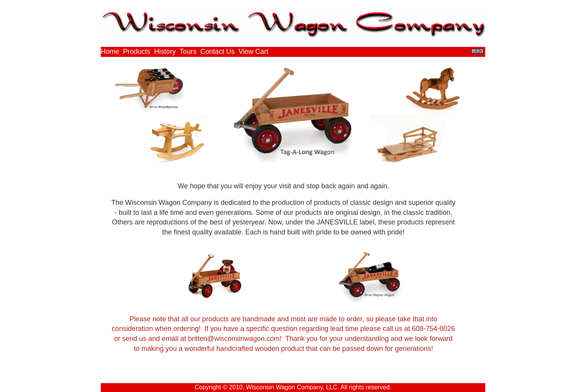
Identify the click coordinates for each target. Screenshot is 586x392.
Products (137, 51)
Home (110, 51)
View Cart (253, 51)
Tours (188, 51)
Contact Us (217, 51)
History (165, 51)
